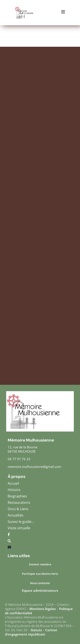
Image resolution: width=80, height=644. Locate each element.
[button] (40, 542)
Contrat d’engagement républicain (31, 632)
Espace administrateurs (40, 590)
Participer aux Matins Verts (40, 574)
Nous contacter (40, 583)
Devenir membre (40, 564)
